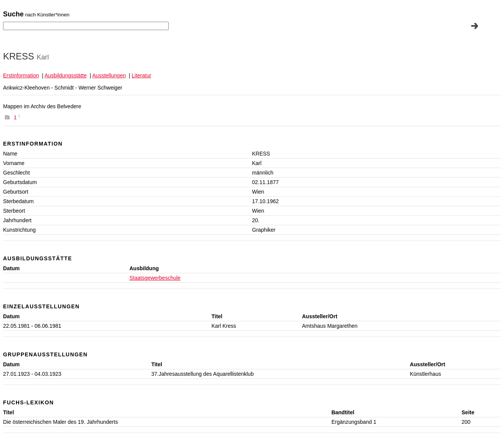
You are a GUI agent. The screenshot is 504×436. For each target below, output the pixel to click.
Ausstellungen (109, 75)
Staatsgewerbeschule (155, 278)
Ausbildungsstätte (66, 75)
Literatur (141, 75)
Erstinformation (21, 75)
